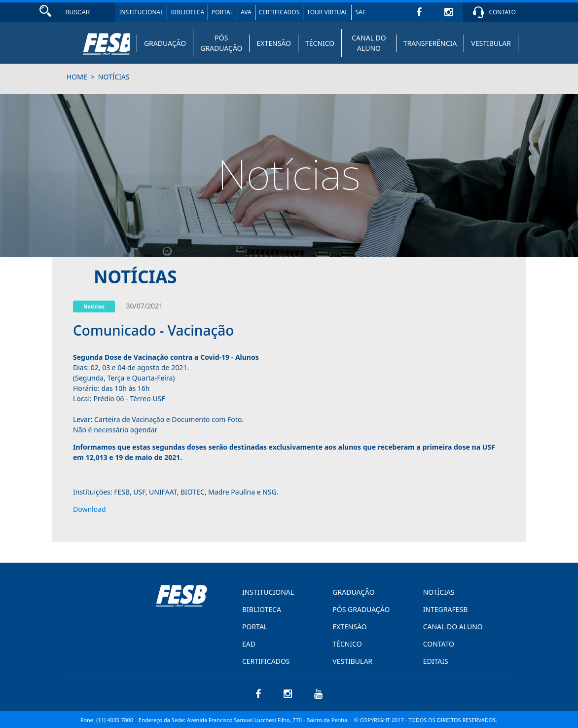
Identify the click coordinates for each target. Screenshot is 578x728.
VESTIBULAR (491, 43)
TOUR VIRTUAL (327, 12)
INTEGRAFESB (446, 609)
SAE (360, 12)
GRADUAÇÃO (165, 43)
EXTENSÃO (273, 43)
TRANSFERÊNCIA (430, 43)
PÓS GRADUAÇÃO (221, 43)
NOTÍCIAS (439, 592)
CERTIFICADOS (279, 12)
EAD (249, 644)
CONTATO (503, 12)
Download (90, 509)
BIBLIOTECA (187, 12)
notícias (114, 77)
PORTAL (222, 12)
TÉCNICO (320, 43)
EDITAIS (436, 661)
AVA (246, 12)
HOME (77, 77)
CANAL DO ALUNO (369, 43)
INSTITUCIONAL (141, 12)
